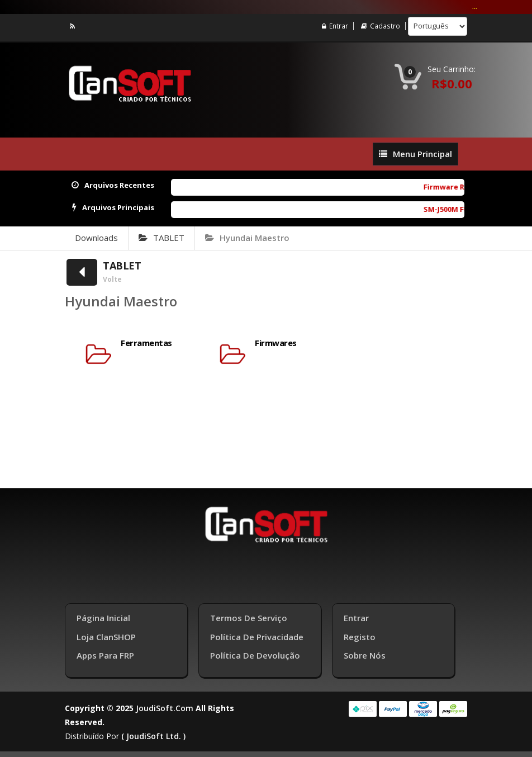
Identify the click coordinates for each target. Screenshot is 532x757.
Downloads (96, 238)
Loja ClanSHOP (106, 637)
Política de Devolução (255, 655)
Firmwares (276, 343)
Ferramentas (146, 343)
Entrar (336, 26)
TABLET (161, 238)
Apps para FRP (105, 655)
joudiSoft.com (165, 708)
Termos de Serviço (249, 618)
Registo (360, 637)
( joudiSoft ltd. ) (153, 736)
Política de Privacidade (257, 637)
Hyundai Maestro (247, 238)
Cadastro (381, 26)
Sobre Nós (365, 655)
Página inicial (103, 618)
